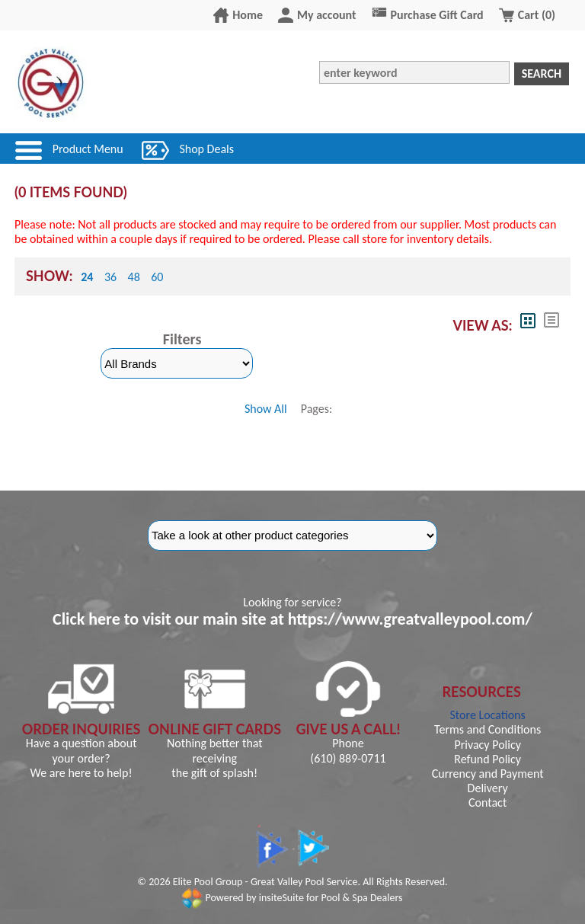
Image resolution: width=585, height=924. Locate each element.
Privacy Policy (487, 745)
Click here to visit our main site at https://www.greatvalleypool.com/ (292, 619)
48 (134, 277)
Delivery (488, 788)
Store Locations (488, 715)
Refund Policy (487, 759)
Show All (266, 409)
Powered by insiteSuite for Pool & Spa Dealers (292, 898)
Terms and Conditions (487, 729)
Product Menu (88, 149)
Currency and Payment (488, 774)
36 (110, 277)
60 (157, 277)
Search (542, 74)
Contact (487, 803)
